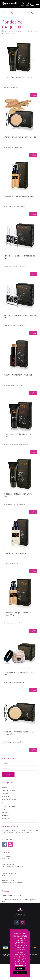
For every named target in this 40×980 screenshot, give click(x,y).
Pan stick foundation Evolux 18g (18, 375)
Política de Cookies (20, 965)
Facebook (5, 844)
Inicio (4, 13)
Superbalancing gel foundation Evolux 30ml (17, 614)
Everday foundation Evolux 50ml (18, 77)
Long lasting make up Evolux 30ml (19, 196)
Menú (37, 4)
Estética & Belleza (8, 790)
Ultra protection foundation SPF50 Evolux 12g (19, 733)
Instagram (11, 844)
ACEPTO (20, 969)
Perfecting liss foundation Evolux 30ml (18, 495)
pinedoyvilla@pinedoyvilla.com (13, 866)
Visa (5, 948)
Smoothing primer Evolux (15, 553)
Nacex (35, 948)
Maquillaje (10, 13)
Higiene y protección (9, 806)
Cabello (5, 787)
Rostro (17, 13)
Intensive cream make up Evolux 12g (20, 137)
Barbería (5, 793)
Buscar (33, 5)
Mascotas (5, 819)
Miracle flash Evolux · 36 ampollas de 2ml (20, 316)
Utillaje (4, 809)
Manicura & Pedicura (9, 800)
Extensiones (6, 803)
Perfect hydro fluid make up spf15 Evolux (18, 435)
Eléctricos (5, 812)
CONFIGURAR (20, 972)
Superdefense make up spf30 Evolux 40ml (19, 673)
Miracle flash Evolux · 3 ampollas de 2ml (19, 257)
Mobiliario (5, 816)
